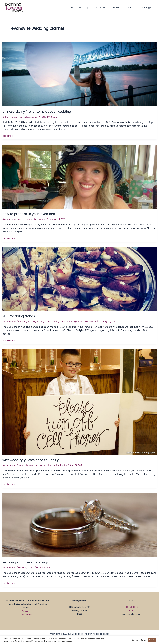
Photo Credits (28, 614)
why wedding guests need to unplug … (33, 460)
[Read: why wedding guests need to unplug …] (79, 402)
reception (34, 117)
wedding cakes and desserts (85, 321)
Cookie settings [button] (139, 640)
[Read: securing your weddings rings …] (79, 524)
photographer (46, 321)
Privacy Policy (28, 610)
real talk (24, 117)
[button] (122, 8)
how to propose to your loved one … (31, 214)
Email (131, 610)
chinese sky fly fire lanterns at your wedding (38, 112)
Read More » (9, 136)
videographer (61, 321)
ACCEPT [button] (152, 640)
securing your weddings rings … (28, 562)
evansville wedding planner (34, 219)
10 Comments (10, 117)
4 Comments (10, 465)
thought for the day (60, 465)
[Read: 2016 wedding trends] (79, 279)
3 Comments (10, 321)
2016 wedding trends (19, 316)
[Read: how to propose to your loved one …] (79, 176)
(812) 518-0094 (131, 607)
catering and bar (28, 321)
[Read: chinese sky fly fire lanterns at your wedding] (79, 74)
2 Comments (10, 567)
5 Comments (10, 219)
